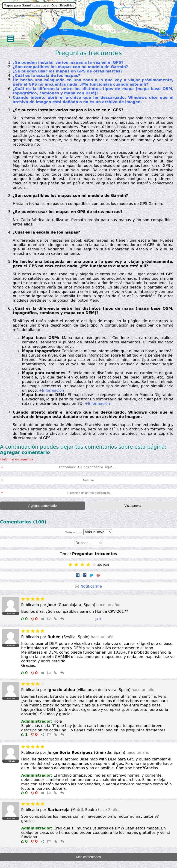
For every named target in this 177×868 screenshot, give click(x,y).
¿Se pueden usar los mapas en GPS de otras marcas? (68, 71)
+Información (52, 390)
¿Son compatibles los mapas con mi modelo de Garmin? (70, 67)
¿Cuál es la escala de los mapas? (46, 76)
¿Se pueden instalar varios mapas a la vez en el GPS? (68, 62)
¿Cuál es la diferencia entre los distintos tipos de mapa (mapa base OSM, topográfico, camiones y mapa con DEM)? (93, 91)
